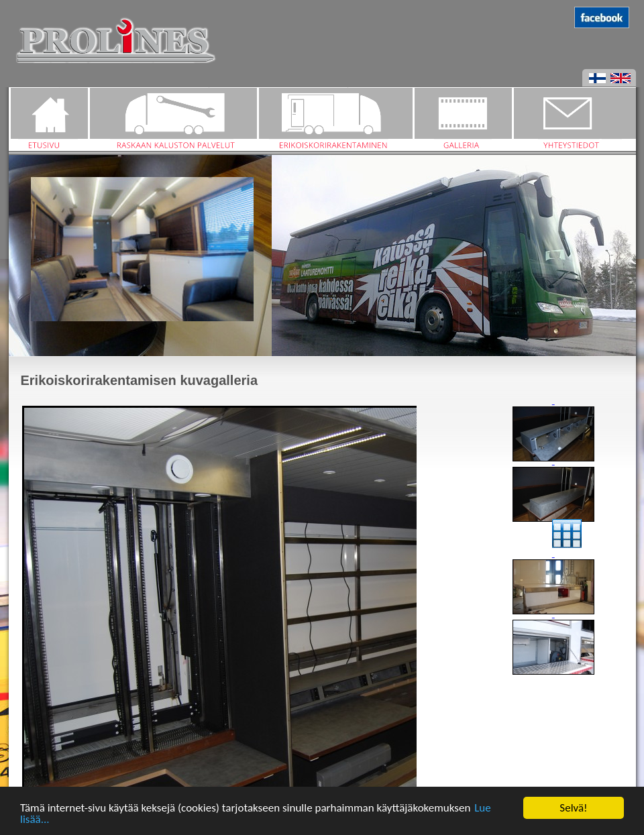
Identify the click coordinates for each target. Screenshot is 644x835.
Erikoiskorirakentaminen (335, 119)
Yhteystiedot (574, 119)
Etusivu (48, 119)
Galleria (462, 119)
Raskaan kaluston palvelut (172, 119)
